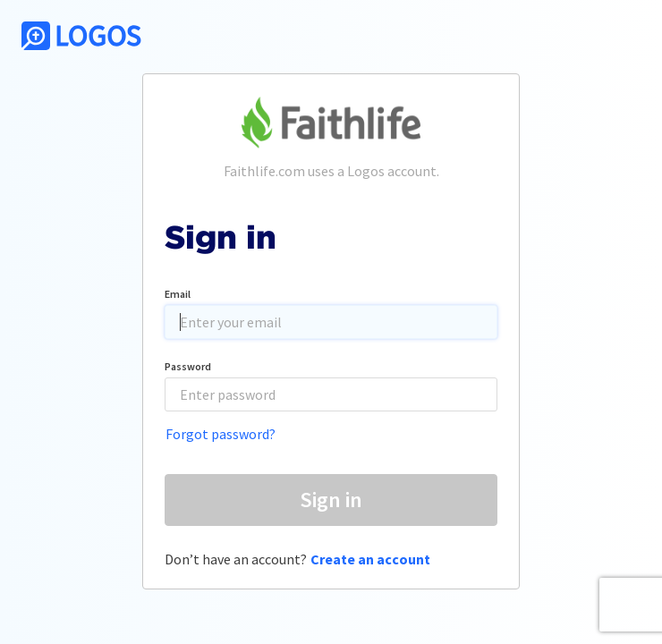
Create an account (370, 559)
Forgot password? (221, 434)
